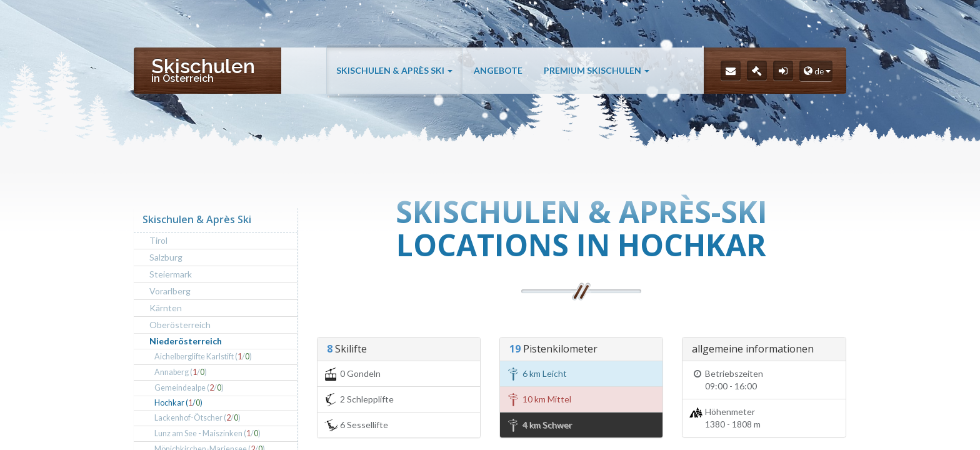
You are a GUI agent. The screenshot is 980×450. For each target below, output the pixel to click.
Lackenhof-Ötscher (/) (197, 418)
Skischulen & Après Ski (394, 70)
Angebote (498, 70)
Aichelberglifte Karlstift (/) (203, 357)
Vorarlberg (170, 291)
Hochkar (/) (178, 403)
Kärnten (166, 308)
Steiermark (171, 274)
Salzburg (166, 257)
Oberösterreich (180, 325)
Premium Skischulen (597, 70)
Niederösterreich (186, 341)
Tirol (158, 240)
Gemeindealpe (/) (189, 388)
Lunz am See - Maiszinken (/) (207, 433)
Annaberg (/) (181, 372)
